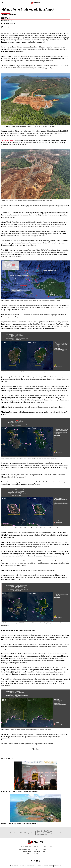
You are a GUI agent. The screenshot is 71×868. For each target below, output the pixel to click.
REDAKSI (29, 854)
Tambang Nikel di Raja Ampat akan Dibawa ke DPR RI (19, 824)
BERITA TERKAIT (8, 759)
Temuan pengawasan (8, 140)
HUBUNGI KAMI (27, 851)
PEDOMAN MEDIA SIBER (25, 849)
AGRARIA (36, 854)
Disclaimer (57, 866)
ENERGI (36, 847)
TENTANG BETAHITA (26, 847)
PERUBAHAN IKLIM (48, 847)
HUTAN (36, 849)
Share (36, 749)
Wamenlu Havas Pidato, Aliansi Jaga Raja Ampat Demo (20, 791)
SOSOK (44, 851)
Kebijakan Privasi (48, 866)
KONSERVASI (37, 851)
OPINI (44, 849)
